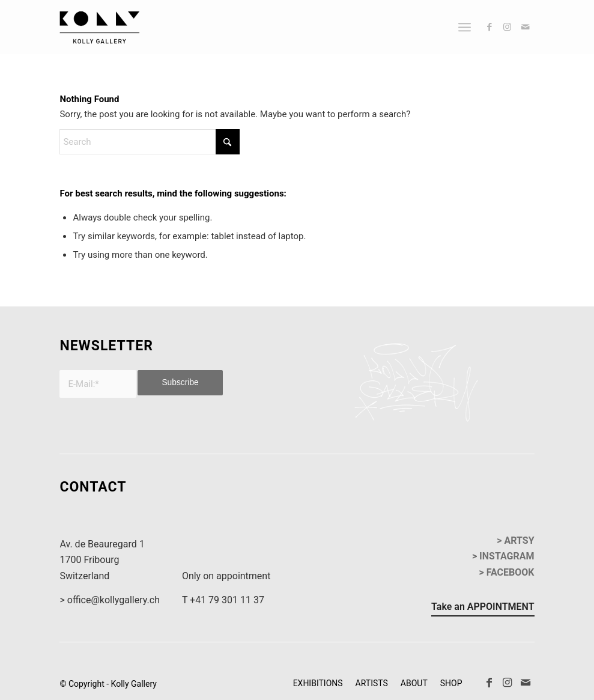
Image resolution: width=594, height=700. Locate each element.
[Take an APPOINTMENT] (483, 609)
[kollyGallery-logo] (99, 27)
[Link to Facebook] (489, 27)
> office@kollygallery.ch (109, 600)
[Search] (150, 142)
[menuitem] (465, 27)
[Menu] (465, 27)
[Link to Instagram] (508, 27)
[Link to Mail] (526, 27)
